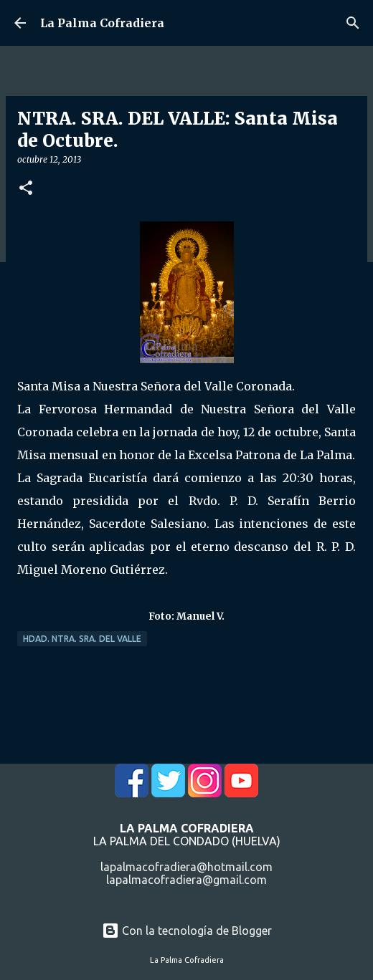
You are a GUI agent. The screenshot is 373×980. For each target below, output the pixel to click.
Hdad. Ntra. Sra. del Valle (82, 639)
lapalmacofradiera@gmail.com (186, 880)
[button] (26, 189)
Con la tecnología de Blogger (187, 931)
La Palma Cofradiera (102, 23)
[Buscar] (353, 23)
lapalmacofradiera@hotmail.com (186, 867)
